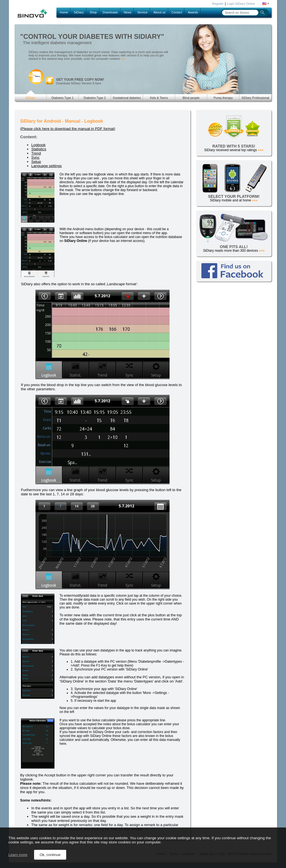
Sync (35, 157)
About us (159, 12)
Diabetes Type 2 (95, 98)
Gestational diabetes (127, 98)
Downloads (110, 12)
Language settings (47, 166)
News (128, 12)
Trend (36, 153)
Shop (93, 12)
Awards (193, 12)
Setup (36, 162)
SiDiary (79, 12)
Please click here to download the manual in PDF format (68, 129)
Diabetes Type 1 (62, 98)
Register (218, 4)
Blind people (191, 98)
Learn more (18, 855)
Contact (177, 12)
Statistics (39, 149)
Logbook (38, 145)
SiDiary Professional (255, 98)
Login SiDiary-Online (241, 4)
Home (64, 12)
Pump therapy (223, 98)
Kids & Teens (159, 98)
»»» (123, 59)
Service (142, 12)
